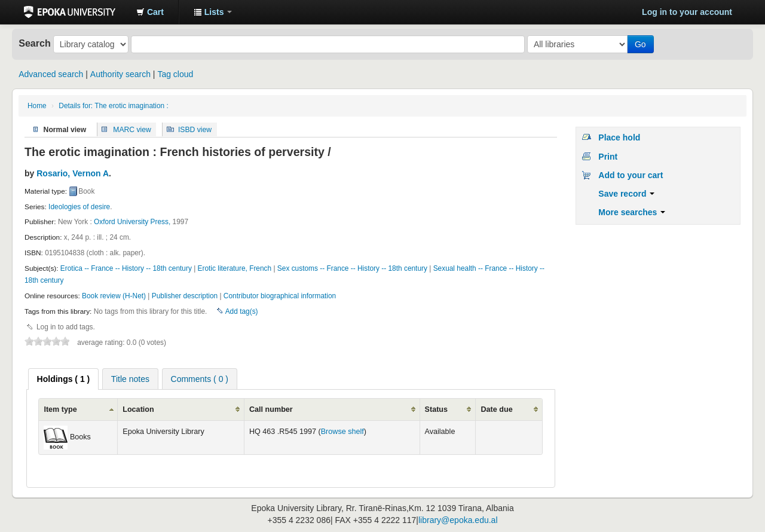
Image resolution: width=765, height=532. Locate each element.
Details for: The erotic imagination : (114, 106)
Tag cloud (175, 74)
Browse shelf (342, 432)
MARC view (132, 129)
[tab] (64, 379)
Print (608, 157)
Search (35, 43)
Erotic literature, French (235, 268)
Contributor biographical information (280, 296)
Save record (626, 194)
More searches (632, 212)
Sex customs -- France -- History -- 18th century (352, 268)
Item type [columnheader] (60, 409)
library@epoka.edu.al (458, 520)
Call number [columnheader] (271, 409)
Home (37, 106)
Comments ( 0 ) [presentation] (200, 379)
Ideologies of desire (79, 207)
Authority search (120, 74)
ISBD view (195, 129)
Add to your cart (631, 175)
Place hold (619, 137)
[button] (150, 12)
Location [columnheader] (138, 409)
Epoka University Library (70, 12)
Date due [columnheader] (496, 409)
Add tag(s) (242, 311)
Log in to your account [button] (687, 12)
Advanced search (51, 74)
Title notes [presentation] (130, 379)
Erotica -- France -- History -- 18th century (126, 268)
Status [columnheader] (437, 409)
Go (640, 44)
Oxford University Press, (132, 222)
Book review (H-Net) (114, 296)
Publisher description (185, 296)
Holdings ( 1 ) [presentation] (64, 379)
